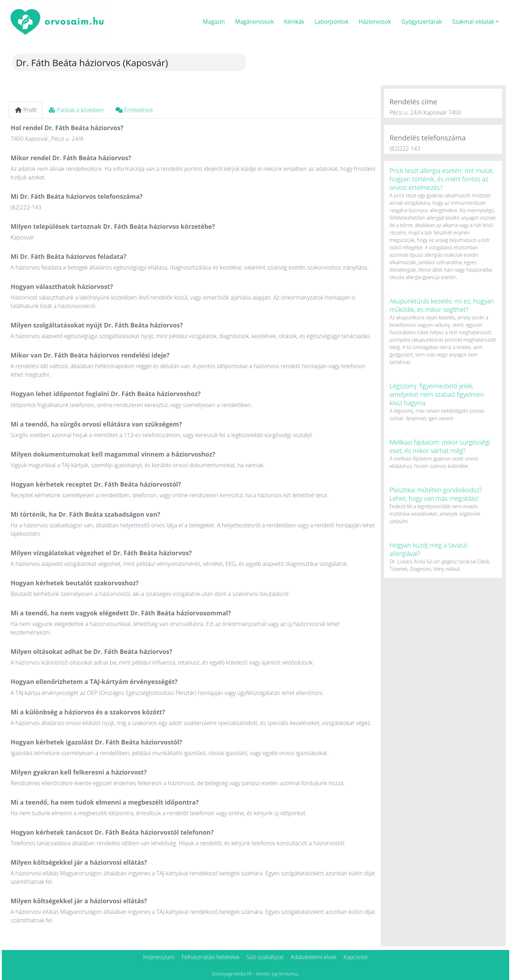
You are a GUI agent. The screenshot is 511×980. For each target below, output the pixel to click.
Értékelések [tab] (134, 110)
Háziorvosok (375, 22)
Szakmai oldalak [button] (473, 22)
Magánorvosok (254, 22)
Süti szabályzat (265, 957)
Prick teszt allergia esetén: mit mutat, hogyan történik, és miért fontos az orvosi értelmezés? (442, 179)
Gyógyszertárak (422, 22)
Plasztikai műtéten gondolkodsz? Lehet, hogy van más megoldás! (436, 494)
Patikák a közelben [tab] (76, 110)
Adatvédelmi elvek (314, 957)
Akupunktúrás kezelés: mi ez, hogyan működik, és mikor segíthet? (442, 305)
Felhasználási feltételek (211, 957)
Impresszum (159, 957)
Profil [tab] (26, 110)
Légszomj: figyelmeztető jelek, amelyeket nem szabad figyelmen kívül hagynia (437, 394)
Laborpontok (331, 22)
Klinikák (294, 22)
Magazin (214, 22)
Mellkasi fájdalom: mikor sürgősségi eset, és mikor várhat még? (440, 446)
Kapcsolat (356, 957)
